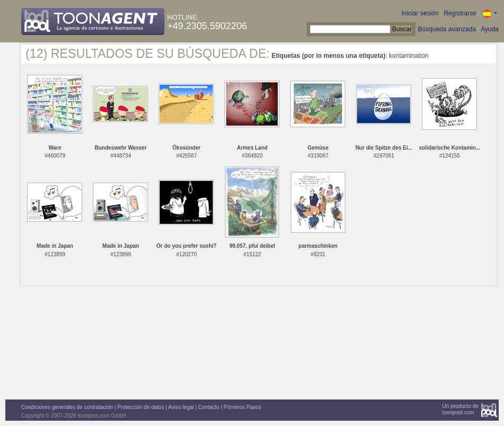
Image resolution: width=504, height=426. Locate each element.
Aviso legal (181, 407)
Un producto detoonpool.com (460, 409)
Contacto (208, 407)
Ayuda (490, 29)
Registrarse (460, 13)
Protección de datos (141, 407)
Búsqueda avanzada (447, 29)
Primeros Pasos (243, 407)
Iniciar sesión (420, 13)
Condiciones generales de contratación (67, 407)
